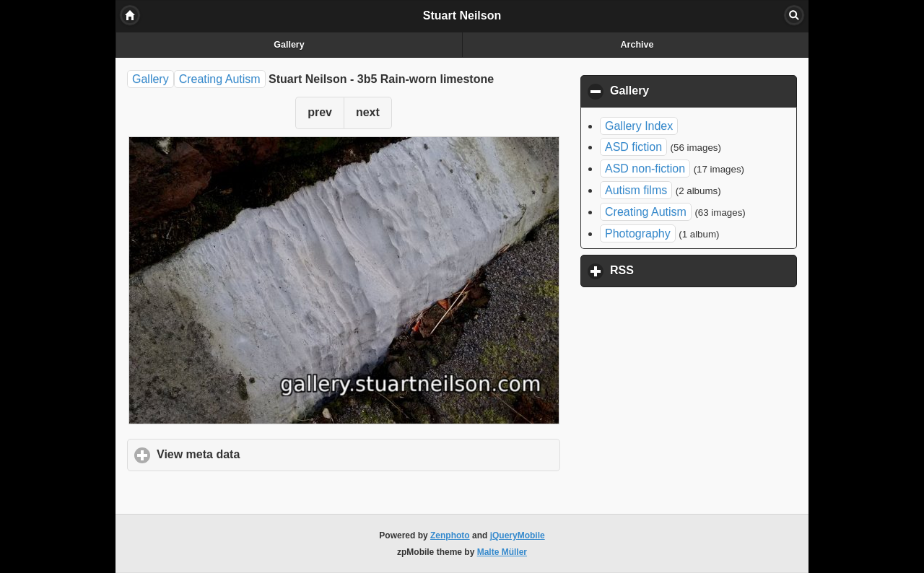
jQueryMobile (518, 535)
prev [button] (320, 112)
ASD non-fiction (645, 169)
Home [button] (130, 15)
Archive (637, 45)
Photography (638, 233)
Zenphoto (450, 535)
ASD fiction (633, 147)
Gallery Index (639, 126)
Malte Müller (502, 552)
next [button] (368, 112)
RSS (689, 270)
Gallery (289, 45)
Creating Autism (220, 79)
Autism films (636, 190)
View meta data (266, 454)
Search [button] (794, 15)
